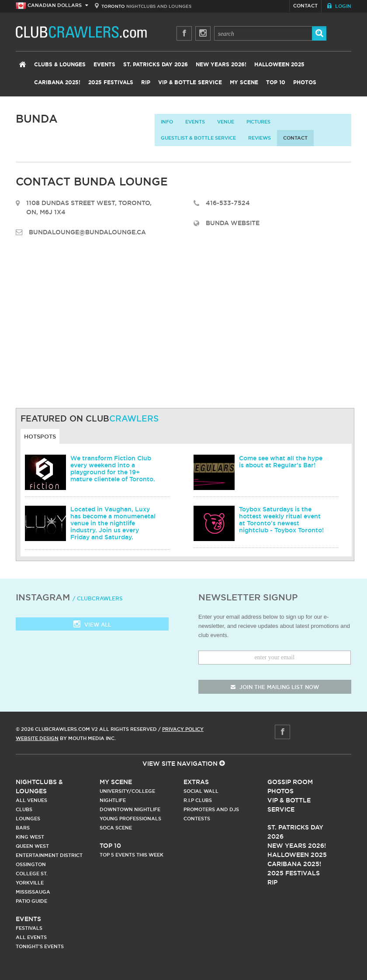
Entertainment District (49, 855)
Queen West (32, 846)
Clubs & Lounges (60, 65)
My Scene (244, 82)
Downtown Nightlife (130, 809)
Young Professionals (130, 819)
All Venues (31, 800)
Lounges (28, 819)
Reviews (260, 138)
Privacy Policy (183, 729)
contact (295, 138)
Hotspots (40, 436)
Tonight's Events (40, 946)
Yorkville (30, 883)
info (167, 122)
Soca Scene (116, 828)
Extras (196, 782)
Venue (226, 122)
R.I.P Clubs (198, 800)
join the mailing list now (275, 687)
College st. (32, 874)
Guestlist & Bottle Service (198, 138)
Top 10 (276, 82)
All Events (31, 937)
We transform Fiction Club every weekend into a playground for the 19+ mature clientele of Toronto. (113, 469)
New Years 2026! (221, 65)
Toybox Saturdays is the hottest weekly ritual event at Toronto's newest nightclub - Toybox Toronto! (281, 520)
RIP (146, 82)
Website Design (37, 738)
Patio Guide (31, 901)
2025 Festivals (111, 82)
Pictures (258, 122)
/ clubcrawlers (98, 598)
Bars (23, 828)
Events (104, 65)
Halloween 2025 (279, 65)
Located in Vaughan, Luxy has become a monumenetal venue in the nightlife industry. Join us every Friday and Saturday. (113, 523)
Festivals (29, 928)
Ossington (31, 864)
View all (92, 625)
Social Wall (201, 791)
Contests (197, 819)
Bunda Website (233, 223)
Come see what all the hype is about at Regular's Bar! (281, 462)
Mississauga (33, 892)
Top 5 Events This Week (132, 855)
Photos (305, 82)
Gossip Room (290, 782)
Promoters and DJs (211, 809)
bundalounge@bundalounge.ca (87, 232)
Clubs (24, 809)
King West (30, 837)
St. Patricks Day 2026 (156, 65)
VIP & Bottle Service (190, 82)
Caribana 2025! (57, 82)
